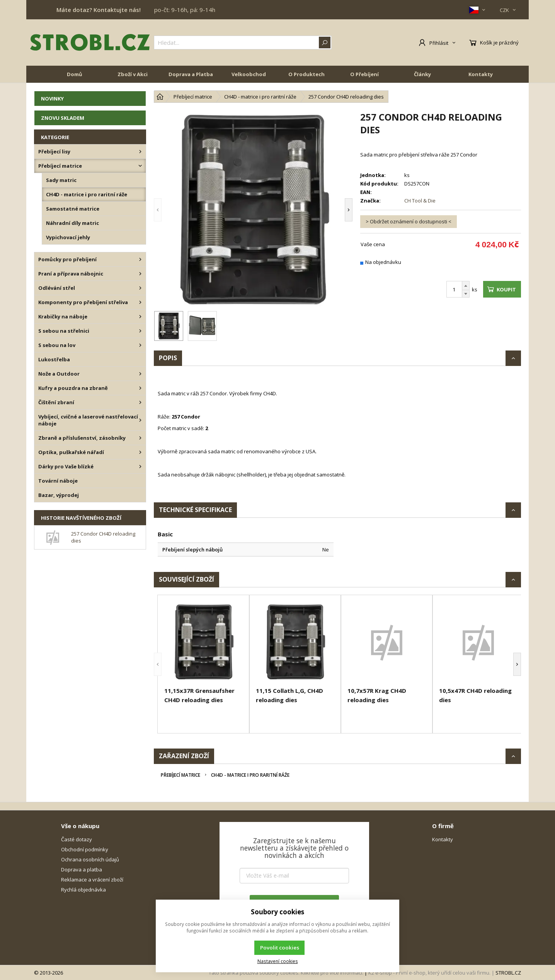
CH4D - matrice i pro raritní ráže (250, 775)
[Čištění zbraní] (140, 402)
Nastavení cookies (278, 961)
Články (422, 74)
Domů (75, 74)
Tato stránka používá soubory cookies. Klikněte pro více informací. (286, 973)
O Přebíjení (364, 74)
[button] (158, 210)
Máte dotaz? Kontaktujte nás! (99, 10)
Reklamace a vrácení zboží (92, 880)
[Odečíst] (466, 294)
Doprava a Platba (191, 74)
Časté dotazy (77, 839)
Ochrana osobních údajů (90, 859)
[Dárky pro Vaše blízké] (140, 466)
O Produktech (306, 74)
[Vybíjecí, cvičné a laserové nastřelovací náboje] (140, 420)
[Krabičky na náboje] (140, 316)
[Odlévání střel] (140, 288)
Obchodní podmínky (85, 849)
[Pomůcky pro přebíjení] (140, 259)
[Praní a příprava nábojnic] (140, 274)
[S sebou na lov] (140, 345)
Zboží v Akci (133, 74)
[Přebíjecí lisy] (140, 151)
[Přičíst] (466, 286)
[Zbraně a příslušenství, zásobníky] (140, 438)
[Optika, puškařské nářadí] (140, 452)
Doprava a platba (82, 869)
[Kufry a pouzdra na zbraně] (140, 388)
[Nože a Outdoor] (140, 374)
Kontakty (481, 74)
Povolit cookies (280, 948)
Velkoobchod (249, 74)
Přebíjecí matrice (180, 775)
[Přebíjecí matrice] (140, 166)
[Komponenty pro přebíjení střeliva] (140, 302)
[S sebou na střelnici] (140, 331)
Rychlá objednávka (83, 890)
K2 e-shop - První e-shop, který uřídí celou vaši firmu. (429, 973)
